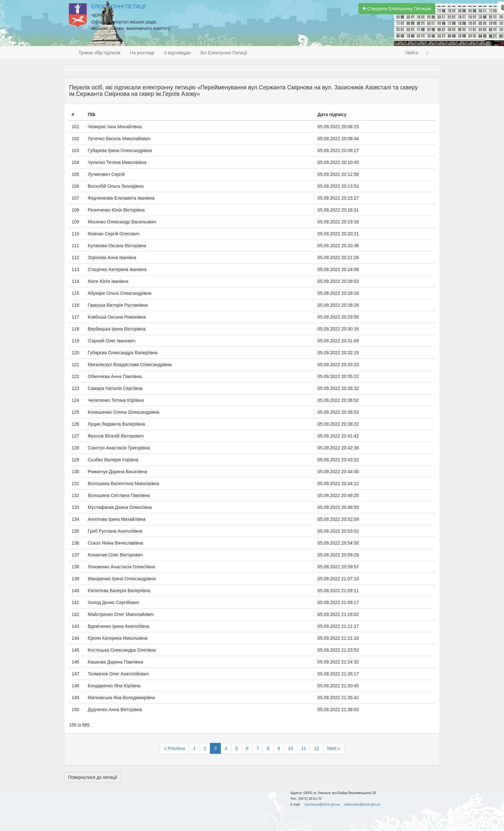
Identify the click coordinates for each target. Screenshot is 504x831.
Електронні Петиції (119, 7)
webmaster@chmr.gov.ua (362, 804)
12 (317, 748)
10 (291, 748)
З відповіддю (177, 53)
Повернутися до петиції (93, 777)
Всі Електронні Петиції (224, 53)
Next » (334, 748)
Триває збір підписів (99, 53)
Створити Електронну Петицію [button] (397, 9)
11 (304, 748)
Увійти (412, 53)
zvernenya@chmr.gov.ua (322, 804)
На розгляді (142, 53)
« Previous (175, 748)
